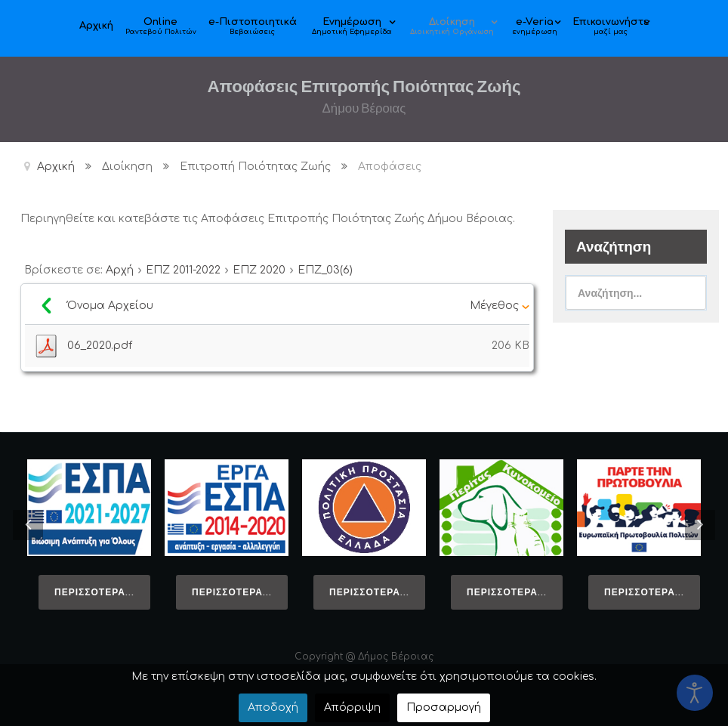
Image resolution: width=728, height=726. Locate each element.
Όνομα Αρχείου (112, 306)
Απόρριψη (352, 707)
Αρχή (120, 270)
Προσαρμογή (444, 707)
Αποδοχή (273, 707)
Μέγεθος (500, 306)
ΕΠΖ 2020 (259, 270)
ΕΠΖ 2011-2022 (183, 270)
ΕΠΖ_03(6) (325, 270)
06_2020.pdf (100, 346)
